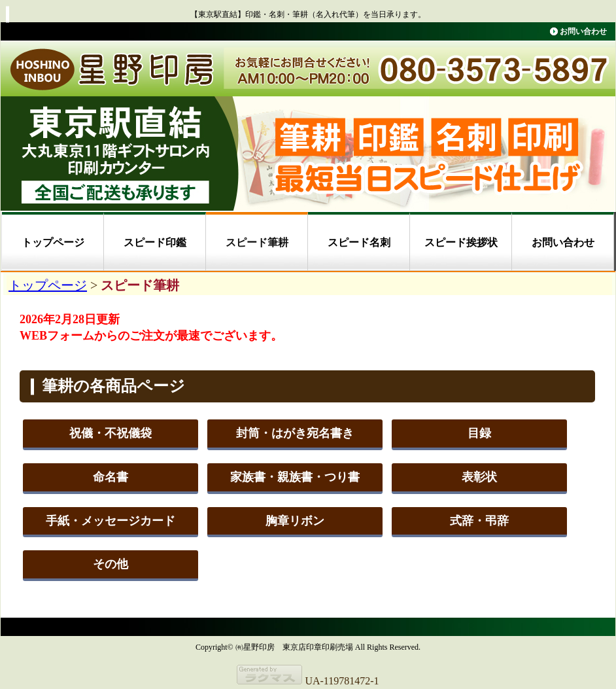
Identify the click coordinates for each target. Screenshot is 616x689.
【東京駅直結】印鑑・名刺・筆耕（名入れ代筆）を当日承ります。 (308, 14)
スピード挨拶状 (461, 242)
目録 (479, 433)
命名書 (111, 477)
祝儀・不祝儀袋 (111, 433)
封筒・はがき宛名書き (295, 433)
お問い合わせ (583, 31)
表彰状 (479, 477)
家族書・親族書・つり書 (295, 477)
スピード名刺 (359, 242)
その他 (111, 564)
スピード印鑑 (155, 242)
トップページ (53, 242)
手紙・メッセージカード (111, 521)
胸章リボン (295, 521)
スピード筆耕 (257, 242)
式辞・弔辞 (479, 521)
